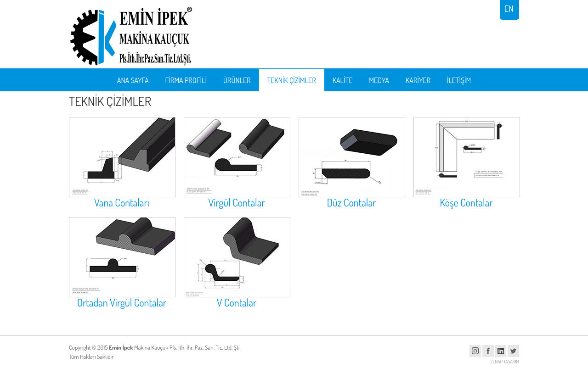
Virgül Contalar (236, 202)
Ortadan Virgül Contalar (122, 302)
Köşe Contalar (466, 202)
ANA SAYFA (133, 80)
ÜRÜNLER (237, 80)
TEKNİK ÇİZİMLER (292, 80)
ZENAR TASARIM (505, 362)
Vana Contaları (122, 202)
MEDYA (379, 80)
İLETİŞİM (459, 80)
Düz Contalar (352, 202)
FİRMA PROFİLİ (186, 80)
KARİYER (418, 80)
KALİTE (343, 80)
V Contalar (237, 302)
